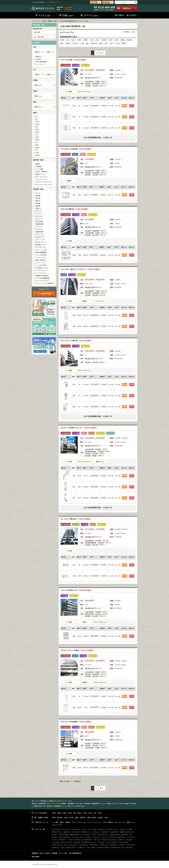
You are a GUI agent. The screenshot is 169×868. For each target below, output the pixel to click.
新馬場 (79, 40)
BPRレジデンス (75, 834)
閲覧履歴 (35, 853)
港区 (75, 813)
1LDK (38, 124)
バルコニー (39, 227)
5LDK (38, 155)
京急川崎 (75, 43)
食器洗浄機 (39, 232)
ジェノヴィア (112, 837)
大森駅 (97, 81)
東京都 (87, 78)
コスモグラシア (114, 832)
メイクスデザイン (87, 840)
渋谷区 (90, 813)
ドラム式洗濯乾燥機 (42, 278)
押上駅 (71, 818)
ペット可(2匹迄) (41, 265)
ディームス (101, 842)
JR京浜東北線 (89, 81)
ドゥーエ (85, 829)
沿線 (66, 15)
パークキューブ (96, 832)
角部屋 (38, 196)
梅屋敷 (122, 40)
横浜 (106, 43)
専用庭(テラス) (41, 245)
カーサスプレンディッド (89, 842)
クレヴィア (121, 840)
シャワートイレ (41, 263)
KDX (130, 829)
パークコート (131, 837)
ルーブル (54, 837)
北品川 (73, 40)
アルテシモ (113, 845)
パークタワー (62, 840)
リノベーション (41, 257)
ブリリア (54, 840)
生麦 (87, 43)
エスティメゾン (130, 832)
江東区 (54, 813)
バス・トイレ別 (41, 250)
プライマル (129, 847)
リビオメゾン (56, 847)
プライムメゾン (84, 845)
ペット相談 (69, 92)
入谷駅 (106, 818)
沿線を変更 (39, 37)
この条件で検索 (44, 294)
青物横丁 (86, 40)
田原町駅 (83, 818)
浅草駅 (77, 818)
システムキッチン (42, 270)
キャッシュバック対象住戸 (45, 283)
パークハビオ (75, 832)
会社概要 (54, 853)
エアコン (39, 214)
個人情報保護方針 (75, 853)
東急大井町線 (89, 614)
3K (37, 135)
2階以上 (38, 208)
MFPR (122, 832)
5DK (37, 153)
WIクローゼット (41, 242)
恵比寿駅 (100, 818)
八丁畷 (82, 43)
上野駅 (89, 818)
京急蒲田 (129, 40)
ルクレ (63, 847)
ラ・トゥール (66, 829)
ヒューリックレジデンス (71, 845)
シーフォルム (56, 842)
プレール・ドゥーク (79, 837)
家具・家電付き (41, 260)
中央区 (85, 813)
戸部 (111, 43)
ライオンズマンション (65, 837)
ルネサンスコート (72, 847)
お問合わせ (127, 8)
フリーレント (41, 64)
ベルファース (124, 829)
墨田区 (79, 813)
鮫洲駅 (94, 456)
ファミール (104, 837)
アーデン (94, 834)
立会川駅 (95, 86)
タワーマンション (100, 301)
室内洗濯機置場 (41, 252)
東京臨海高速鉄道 (91, 451)
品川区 (91, 78)
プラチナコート (85, 832)
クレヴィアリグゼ (64, 834)
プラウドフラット (57, 832)
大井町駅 (98, 449)
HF (90, 829)
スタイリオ (77, 842)
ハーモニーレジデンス (74, 840)
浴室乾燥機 (39, 224)
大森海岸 (104, 40)
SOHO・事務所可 (42, 172)
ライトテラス (131, 845)
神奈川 (101, 43)
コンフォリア (101, 829)
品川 (68, 40)
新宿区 (59, 813)
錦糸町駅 (60, 818)
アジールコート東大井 (76, 341)
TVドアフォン (40, 234)
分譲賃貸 (69, 181)
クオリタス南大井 (75, 209)
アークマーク (121, 845)
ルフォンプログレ (115, 834)
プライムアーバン (103, 834)
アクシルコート (94, 845)
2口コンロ (39, 216)
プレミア (54, 834)
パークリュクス (123, 842)
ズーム (116, 829)
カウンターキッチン (42, 281)
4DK (37, 145)
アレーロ (108, 842)
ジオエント (81, 847)
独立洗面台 (39, 221)
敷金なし (39, 56)
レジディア (110, 829)
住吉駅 (66, 818)
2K (37, 127)
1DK (37, 122)
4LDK (38, 147)
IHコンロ (39, 211)
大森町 (116, 40)
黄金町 (124, 43)
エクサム (115, 842)
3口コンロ (39, 219)
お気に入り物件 (45, 853)
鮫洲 (92, 40)
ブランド (89, 15)
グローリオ (97, 840)
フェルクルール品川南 (76, 149)
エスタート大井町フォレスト (79, 428)
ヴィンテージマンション (44, 184)
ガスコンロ (39, 229)
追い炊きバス (40, 237)
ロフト (38, 193)
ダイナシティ (122, 837)
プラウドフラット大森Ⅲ (77, 650)
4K (37, 142)
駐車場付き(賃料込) (42, 276)
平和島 (110, 40)
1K (37, 119)
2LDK (38, 132)
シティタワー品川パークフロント (81, 269)
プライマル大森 (74, 60)
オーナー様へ (63, 853)
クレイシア (96, 837)
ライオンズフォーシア (118, 847)
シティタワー (129, 840)
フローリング (40, 239)
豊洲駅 (94, 818)
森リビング (67, 832)
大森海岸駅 (96, 83)
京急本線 (88, 83)
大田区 (100, 813)
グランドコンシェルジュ (109, 840)
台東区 (64, 813)
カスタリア (105, 832)
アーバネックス (85, 834)
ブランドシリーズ (42, 179)
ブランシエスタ (91, 847)
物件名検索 (35, 857)
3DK (37, 137)
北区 (95, 813)
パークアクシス (56, 829)
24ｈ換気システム (42, 268)
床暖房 (38, 206)
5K (37, 150)
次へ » (102, 53)
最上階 (38, 198)
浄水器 (38, 203)
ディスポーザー (41, 247)
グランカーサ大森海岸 (76, 722)
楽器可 (84, 622)
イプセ (94, 829)
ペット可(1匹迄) (41, 255)
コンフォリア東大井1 (76, 519)
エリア (43, 15)
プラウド (88, 837)
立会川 (97, 40)
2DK (37, 129)
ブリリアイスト (76, 829)
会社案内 (131, 15)
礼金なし (39, 59)
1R (37, 116)
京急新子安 (94, 43)
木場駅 (54, 818)
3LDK (38, 140)
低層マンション (100, 462)
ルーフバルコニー (42, 273)
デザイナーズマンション (84, 92)
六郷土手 (68, 43)
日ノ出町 (117, 43)
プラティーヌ (104, 845)
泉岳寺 (62, 40)
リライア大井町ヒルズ (76, 590)
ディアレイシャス (57, 845)
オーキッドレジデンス (103, 847)
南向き (38, 201)
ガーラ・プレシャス (67, 842)
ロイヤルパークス (126, 834)
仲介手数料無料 (41, 62)
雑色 (62, 43)
